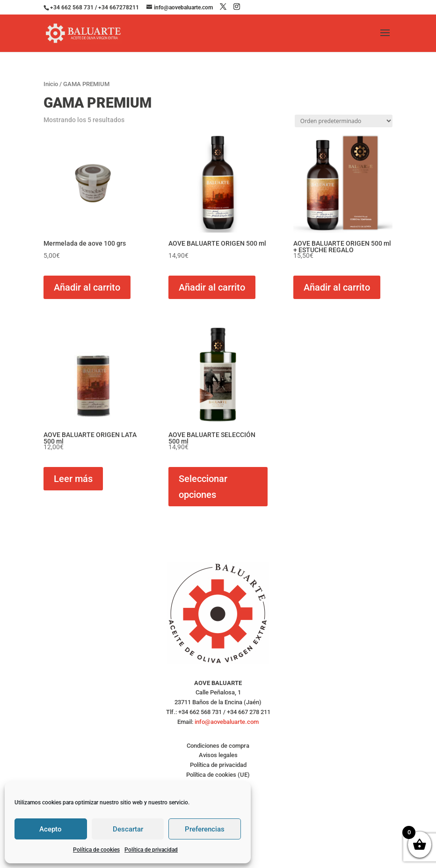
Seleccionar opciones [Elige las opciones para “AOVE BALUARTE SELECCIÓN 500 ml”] (203, 487)
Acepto (51, 829)
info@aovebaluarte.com (227, 722)
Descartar (128, 829)
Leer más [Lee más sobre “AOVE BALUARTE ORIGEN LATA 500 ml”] (73, 479)
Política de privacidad (151, 850)
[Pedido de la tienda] (344, 121)
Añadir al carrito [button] (87, 287)
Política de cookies (96, 850)
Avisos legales (218, 755)
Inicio (51, 84)
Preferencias (205, 829)
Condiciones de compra (218, 746)
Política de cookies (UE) (218, 775)
